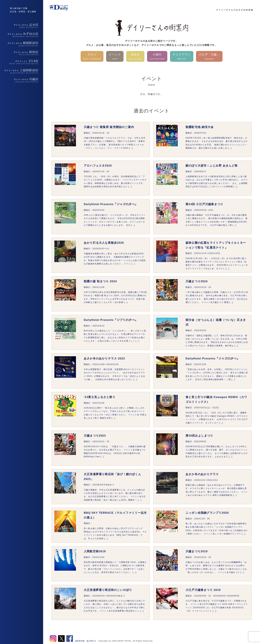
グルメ (92, 57)
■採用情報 (80, 641)
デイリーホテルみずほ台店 (22, 35)
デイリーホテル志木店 (22, 26)
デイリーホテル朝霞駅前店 (22, 44)
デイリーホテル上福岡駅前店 (22, 71)
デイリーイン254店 (22, 62)
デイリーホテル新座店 (22, 53)
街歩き (135, 57)
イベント (115, 57)
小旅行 (157, 57)
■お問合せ (91, 641)
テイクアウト (182, 57)
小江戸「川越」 (209, 57)
